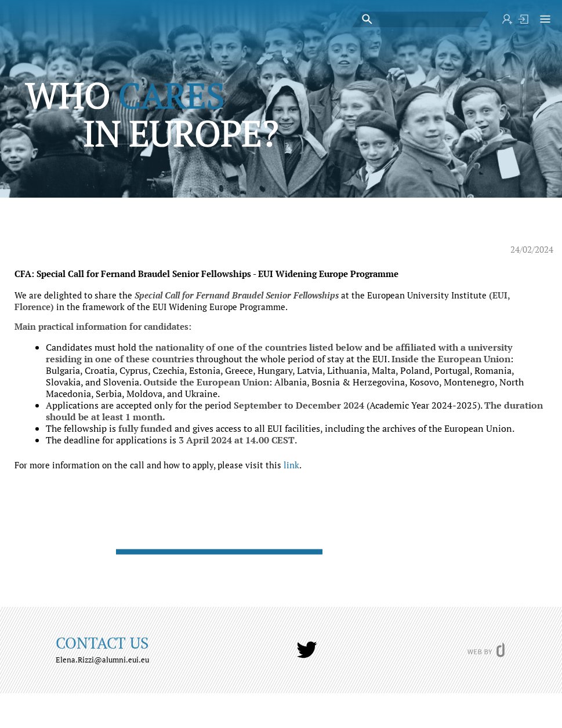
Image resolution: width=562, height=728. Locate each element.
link (291, 465)
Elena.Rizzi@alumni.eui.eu (102, 660)
